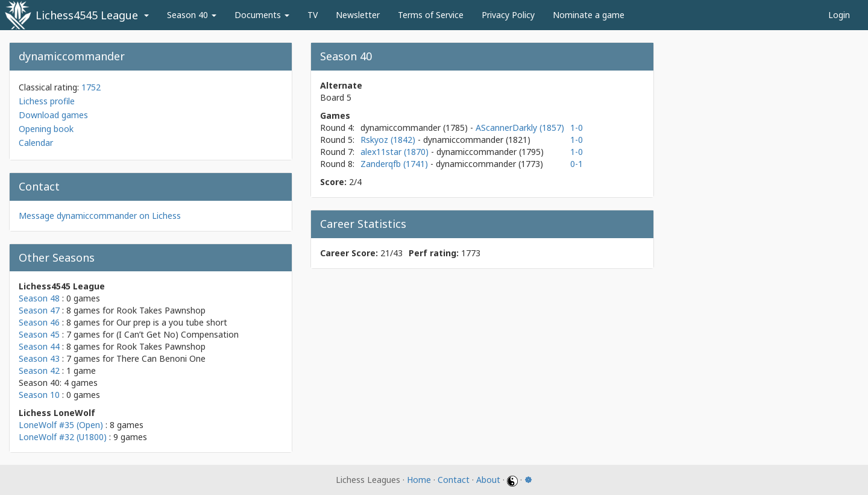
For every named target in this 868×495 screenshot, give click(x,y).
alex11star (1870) (396, 152)
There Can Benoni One (161, 358)
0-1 (577, 164)
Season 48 (39, 298)
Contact (454, 480)
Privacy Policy (508, 15)
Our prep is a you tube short (172, 322)
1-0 (577, 128)
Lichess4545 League (87, 15)
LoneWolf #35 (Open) (61, 425)
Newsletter (358, 15)
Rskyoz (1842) (389, 140)
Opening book (46, 129)
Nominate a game (589, 15)
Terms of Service (431, 15)
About (488, 480)
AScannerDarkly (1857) (520, 128)
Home (419, 480)
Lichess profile (47, 101)
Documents (262, 15)
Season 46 (39, 322)
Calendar (36, 143)
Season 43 (39, 358)
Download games (53, 115)
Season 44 (39, 346)
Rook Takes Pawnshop (161, 310)
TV (313, 15)
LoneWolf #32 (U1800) (63, 437)
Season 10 (39, 395)
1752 (91, 87)
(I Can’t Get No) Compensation (178, 334)
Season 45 (39, 334)
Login (839, 15)
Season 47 (39, 310)
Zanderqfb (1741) (395, 164)
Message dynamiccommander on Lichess (100, 216)
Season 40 (192, 15)
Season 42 (39, 370)
